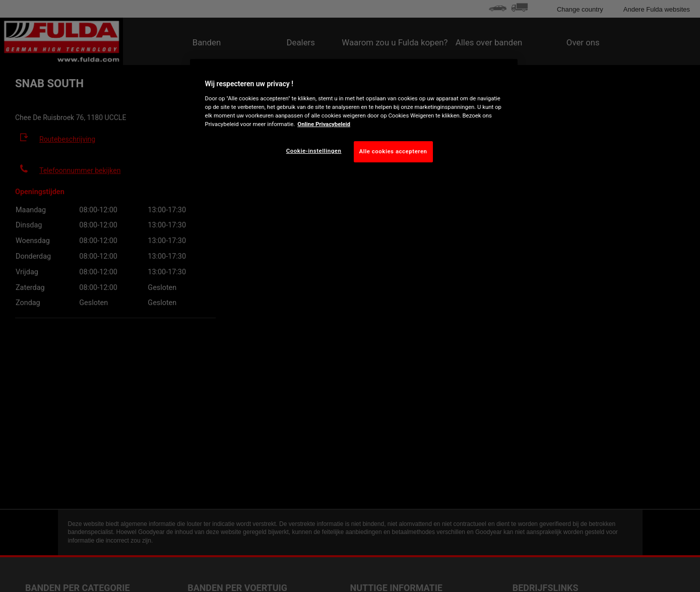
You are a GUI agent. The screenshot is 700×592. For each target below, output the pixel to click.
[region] (354, 119)
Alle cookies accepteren (393, 151)
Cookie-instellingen (314, 151)
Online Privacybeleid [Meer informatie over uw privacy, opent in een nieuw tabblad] (324, 124)
